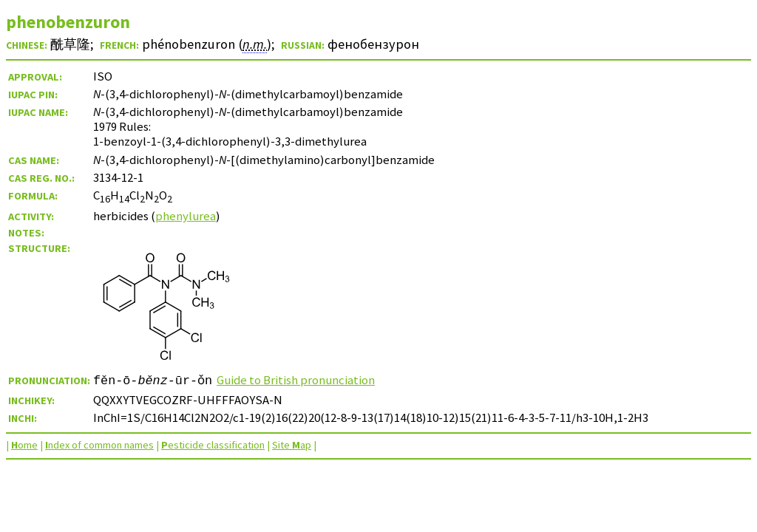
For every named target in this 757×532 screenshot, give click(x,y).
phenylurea (186, 216)
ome (24, 445)
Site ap (292, 445)
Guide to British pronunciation (296, 380)
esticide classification (213, 445)
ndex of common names (99, 445)
